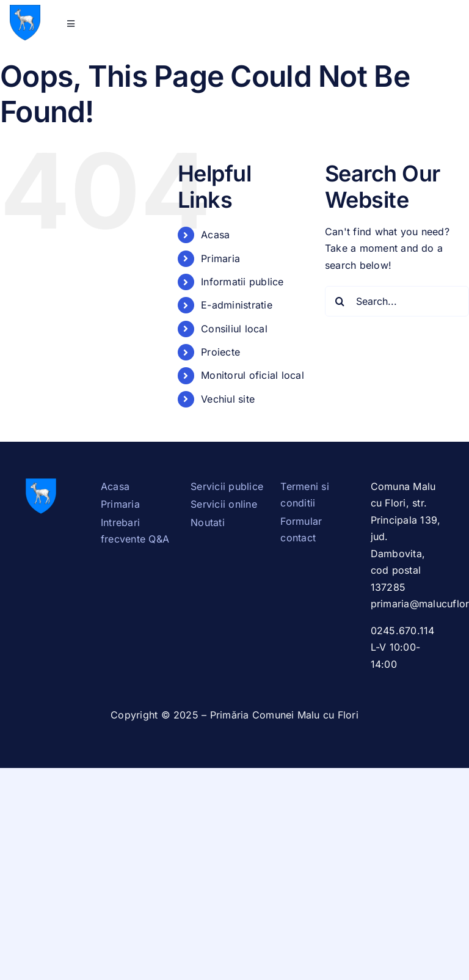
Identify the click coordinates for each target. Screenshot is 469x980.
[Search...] (397, 301)
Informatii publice (242, 282)
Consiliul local (234, 329)
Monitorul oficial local (253, 375)
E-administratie (237, 305)
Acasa (215, 235)
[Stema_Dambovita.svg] (25, 10)
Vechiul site (228, 399)
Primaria (220, 258)
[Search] (340, 301)
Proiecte (220, 352)
